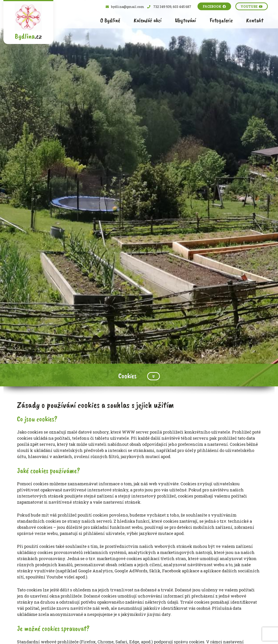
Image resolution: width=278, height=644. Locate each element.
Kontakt (255, 20)
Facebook (214, 6)
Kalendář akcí (148, 20)
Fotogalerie (221, 20)
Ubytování (185, 20)
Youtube (252, 6)
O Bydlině (110, 20)
